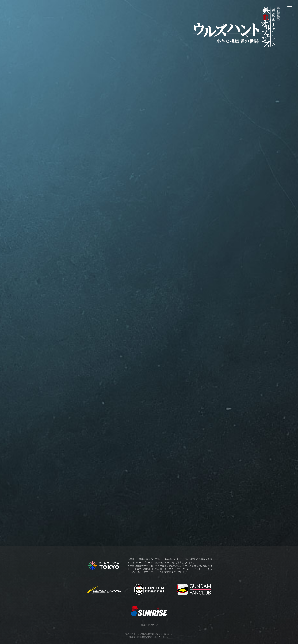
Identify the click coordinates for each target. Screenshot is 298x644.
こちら (160, 637)
